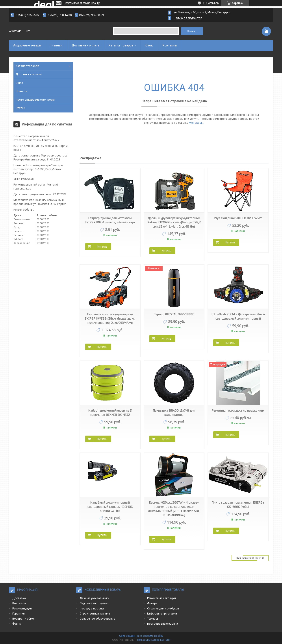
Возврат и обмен (24, 619)
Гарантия (19, 614)
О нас (149, 45)
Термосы (153, 619)
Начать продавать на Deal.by (82, 3)
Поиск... (192, 31)
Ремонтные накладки (161, 598)
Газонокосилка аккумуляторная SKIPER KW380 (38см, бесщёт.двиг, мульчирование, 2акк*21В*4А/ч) (110, 318)
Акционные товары (27, 45)
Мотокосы (196, 123)
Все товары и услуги (250, 558)
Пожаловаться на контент (154, 640)
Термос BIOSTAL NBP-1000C (174, 314)
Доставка (19, 598)
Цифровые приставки (162, 614)
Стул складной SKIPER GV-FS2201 (238, 218)
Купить (102, 247)
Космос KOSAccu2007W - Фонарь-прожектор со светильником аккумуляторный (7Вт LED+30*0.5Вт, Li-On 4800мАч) (174, 509)
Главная (57, 45)
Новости (22, 91)
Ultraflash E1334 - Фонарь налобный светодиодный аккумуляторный (238, 316)
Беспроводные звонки (163, 624)
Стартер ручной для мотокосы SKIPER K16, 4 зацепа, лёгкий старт (110, 220)
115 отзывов (211, 3)
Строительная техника (95, 614)
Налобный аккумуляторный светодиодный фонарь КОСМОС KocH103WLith (110, 507)
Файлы (17, 624)
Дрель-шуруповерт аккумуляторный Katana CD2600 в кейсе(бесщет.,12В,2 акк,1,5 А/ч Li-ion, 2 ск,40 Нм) (174, 222)
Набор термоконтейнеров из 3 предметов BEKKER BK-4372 (110, 413)
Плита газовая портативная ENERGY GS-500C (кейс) (238, 505)
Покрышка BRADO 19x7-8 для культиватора (174, 413)
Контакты (170, 45)
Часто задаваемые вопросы (35, 100)
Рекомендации (22, 608)
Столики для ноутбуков (163, 608)
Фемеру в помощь (92, 608)
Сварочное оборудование (97, 619)
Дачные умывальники (95, 598)
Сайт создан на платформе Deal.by (141, 636)
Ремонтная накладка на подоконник (238, 410)
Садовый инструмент (94, 603)
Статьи (20, 108)
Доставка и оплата (85, 45)
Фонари (152, 603)
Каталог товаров (121, 45)
